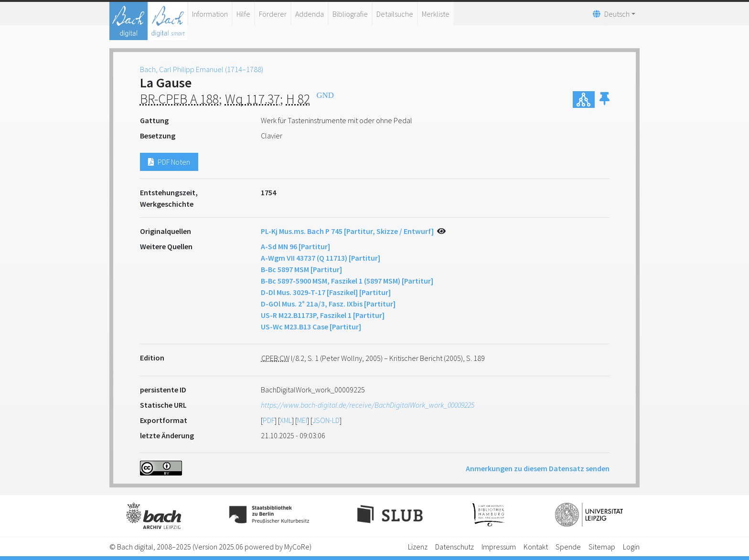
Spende (568, 547)
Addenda (310, 14)
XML (286, 420)
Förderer (273, 14)
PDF (269, 420)
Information (210, 14)
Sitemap (602, 547)
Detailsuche (395, 14)
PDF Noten (169, 162)
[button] (605, 100)
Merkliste (436, 14)
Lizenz (418, 547)
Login (631, 547)
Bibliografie (350, 14)
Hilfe (243, 14)
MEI (302, 420)
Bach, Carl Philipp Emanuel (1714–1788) (202, 69)
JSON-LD (326, 420)
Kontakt (536, 547)
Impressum (499, 547)
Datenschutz (455, 547)
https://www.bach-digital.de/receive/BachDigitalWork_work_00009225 (368, 405)
